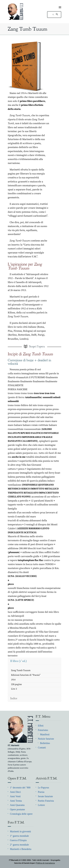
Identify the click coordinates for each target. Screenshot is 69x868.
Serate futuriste (45, 796)
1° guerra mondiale (19, 836)
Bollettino (45, 743)
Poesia (41, 792)
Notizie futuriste (46, 739)
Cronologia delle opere (21, 814)
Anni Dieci (15, 792)
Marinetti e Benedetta (21, 849)
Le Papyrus (43, 788)
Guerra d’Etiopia (18, 840)
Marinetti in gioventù (20, 831)
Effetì (41, 726)
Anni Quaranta (17, 805)
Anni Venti (15, 796)
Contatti (42, 748)
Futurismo (43, 730)
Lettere (41, 805)
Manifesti (45, 734)
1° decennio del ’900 (20, 788)
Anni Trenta (16, 801)
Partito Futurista (46, 801)
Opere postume (17, 809)
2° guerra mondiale (19, 845)
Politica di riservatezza (45, 863)
